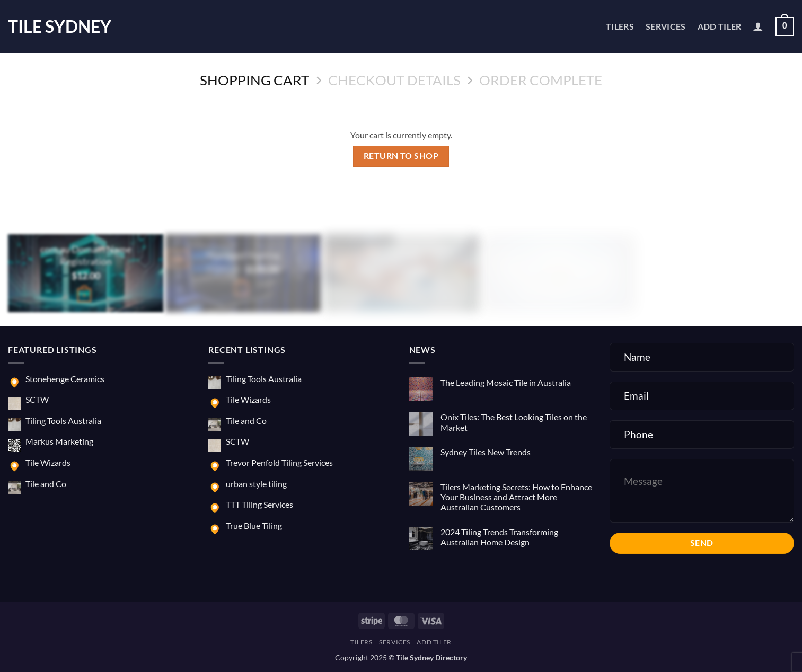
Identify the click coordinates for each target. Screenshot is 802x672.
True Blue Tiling (254, 525)
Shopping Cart (254, 80)
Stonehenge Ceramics (65, 379)
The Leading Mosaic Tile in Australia (506, 382)
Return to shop (401, 156)
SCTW (37, 399)
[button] (758, 26)
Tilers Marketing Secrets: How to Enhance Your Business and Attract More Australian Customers (516, 497)
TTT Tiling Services (259, 504)
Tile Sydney (60, 26)
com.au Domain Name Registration (86, 255)
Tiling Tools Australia (63, 421)
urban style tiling (256, 484)
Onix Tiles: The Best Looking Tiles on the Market (514, 422)
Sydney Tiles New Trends (486, 452)
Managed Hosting (244, 255)
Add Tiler (720, 26)
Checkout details (394, 80)
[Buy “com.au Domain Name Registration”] (84, 295)
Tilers (620, 26)
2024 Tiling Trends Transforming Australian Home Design (499, 537)
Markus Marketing (59, 441)
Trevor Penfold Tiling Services (279, 462)
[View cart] (785, 27)
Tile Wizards (48, 462)
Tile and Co (46, 484)
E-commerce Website (401, 255)
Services (666, 26)
